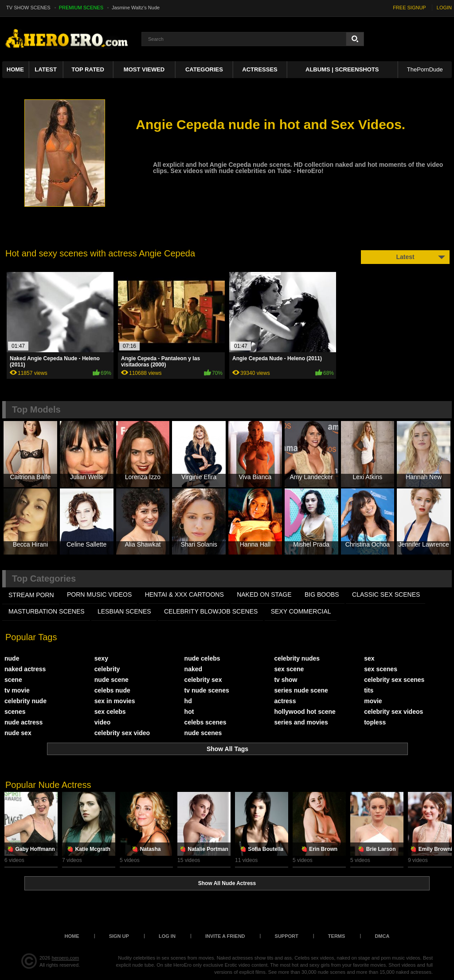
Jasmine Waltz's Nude (136, 8)
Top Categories (44, 579)
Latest (46, 69)
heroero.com (66, 958)
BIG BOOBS (322, 594)
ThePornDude (425, 69)
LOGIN (444, 8)
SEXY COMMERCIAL (301, 611)
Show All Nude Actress (227, 883)
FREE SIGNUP (409, 8)
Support (287, 936)
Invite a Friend (225, 936)
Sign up (119, 936)
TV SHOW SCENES (28, 8)
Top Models (36, 409)
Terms (337, 936)
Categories (204, 69)
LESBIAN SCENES (124, 611)
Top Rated (88, 69)
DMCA (382, 936)
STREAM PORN (31, 595)
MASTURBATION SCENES (47, 611)
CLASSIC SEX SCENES (386, 594)
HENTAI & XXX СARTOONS (184, 594)
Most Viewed (144, 69)
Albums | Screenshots (342, 69)
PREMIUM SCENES (81, 8)
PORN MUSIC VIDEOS (99, 594)
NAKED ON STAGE (264, 594)
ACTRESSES (260, 69)
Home (15, 69)
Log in (167, 936)
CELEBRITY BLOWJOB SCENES (211, 611)
